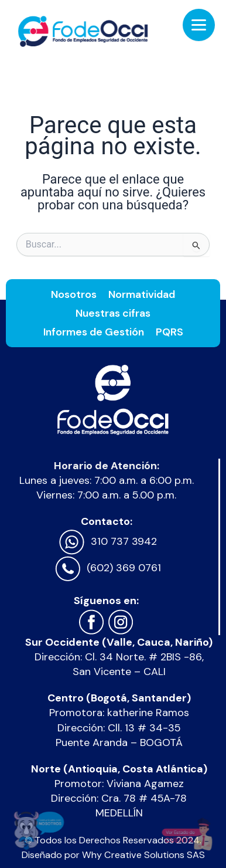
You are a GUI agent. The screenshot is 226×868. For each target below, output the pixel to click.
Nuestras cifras (113, 313)
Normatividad (142, 294)
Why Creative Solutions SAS (143, 855)
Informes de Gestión (94, 332)
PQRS (169, 332)
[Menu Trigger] (199, 25)
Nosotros (74, 294)
